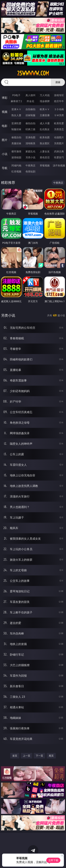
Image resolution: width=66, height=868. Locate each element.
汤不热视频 (59, 165)
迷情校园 (16, 157)
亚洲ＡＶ (16, 109)
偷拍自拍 (30, 123)
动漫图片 (59, 137)
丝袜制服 (30, 115)
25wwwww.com (33, 73)
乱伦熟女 (45, 129)
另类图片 (59, 143)
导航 (5, 168)
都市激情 (16, 151)
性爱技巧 (59, 157)
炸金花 (30, 101)
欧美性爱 (59, 123)
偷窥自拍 (16, 137)
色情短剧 (30, 171)
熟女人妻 (16, 115)
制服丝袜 (16, 129)
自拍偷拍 (30, 109)
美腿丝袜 (16, 143)
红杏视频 (16, 171)
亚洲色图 (30, 137)
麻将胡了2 (16, 101)
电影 (5, 126)
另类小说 (30, 157)
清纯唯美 (30, 143)
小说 (5, 154)
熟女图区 (45, 143)
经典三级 (30, 129)
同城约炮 (16, 165)
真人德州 (30, 95)
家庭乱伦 (30, 151)
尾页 (51, 756)
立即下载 (53, 860)
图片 (5, 140)
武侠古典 (59, 151)
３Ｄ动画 (59, 109)
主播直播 (45, 115)
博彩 (5, 98)
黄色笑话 (45, 157)
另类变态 (59, 129)
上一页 (27, 756)
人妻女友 (45, 151)
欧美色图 (45, 137)
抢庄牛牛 (59, 101)
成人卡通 (45, 123)
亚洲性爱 (16, 123)
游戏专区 (59, 95)
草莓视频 (45, 165)
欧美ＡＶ (45, 109)
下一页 (39, 756)
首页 (15, 756)
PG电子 (16, 95)
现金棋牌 (45, 101)
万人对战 (45, 95)
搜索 (58, 82)
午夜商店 (30, 165)
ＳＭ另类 (59, 115)
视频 (5, 112)
